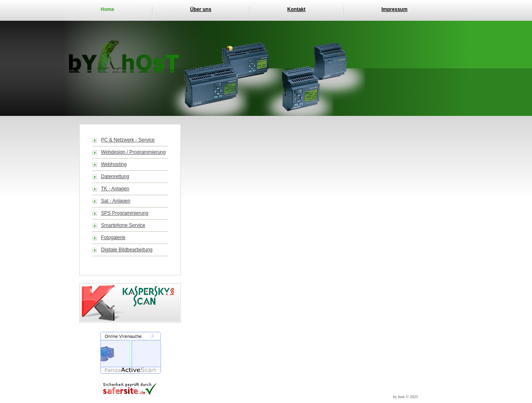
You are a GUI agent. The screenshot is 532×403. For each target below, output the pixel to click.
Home (107, 9)
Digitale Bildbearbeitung (127, 250)
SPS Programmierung (125, 213)
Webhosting (114, 164)
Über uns (201, 9)
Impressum (395, 9)
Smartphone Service (123, 225)
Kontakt (296, 9)
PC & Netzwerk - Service (128, 140)
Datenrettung (115, 176)
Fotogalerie (113, 237)
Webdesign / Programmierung (134, 152)
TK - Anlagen (115, 189)
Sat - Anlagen (116, 201)
